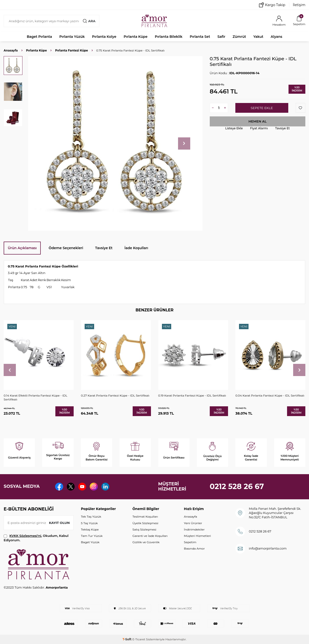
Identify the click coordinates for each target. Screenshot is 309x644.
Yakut (258, 37)
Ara (89, 21)
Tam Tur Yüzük (92, 536)
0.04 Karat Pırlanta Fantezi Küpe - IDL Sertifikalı (270, 395)
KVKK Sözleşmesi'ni (25, 536)
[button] (184, 143)
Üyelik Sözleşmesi (145, 523)
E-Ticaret (139, 639)
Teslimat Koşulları (145, 516)
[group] (115, 143)
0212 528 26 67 (237, 486)
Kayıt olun (59, 523)
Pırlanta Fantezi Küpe (72, 50)
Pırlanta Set (200, 37)
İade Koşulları (136, 248)
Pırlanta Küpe (136, 37)
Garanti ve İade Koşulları (150, 536)
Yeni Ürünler (193, 523)
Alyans (277, 37)
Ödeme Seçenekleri (66, 248)
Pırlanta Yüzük (72, 37)
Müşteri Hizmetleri (197, 536)
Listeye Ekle (234, 128)
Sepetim (190, 542)
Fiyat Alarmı (259, 128)
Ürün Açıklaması (22, 248)
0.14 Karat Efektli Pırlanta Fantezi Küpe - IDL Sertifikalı (35, 397)
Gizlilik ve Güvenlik (146, 542)
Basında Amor (194, 548)
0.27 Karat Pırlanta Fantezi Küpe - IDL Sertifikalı (115, 395)
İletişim (299, 5)
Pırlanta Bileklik (169, 37)
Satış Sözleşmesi (144, 529)
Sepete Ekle (262, 108)
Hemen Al (258, 121)
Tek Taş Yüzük (91, 516)
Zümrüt (239, 37)
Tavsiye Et (282, 128)
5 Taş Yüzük (89, 523)
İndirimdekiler (194, 529)
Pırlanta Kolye (104, 37)
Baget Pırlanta (40, 37)
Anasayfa (11, 50)
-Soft (127, 639)
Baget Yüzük (90, 542)
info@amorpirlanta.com (268, 548)
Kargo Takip (272, 5)
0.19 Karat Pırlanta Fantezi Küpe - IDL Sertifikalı (192, 395)
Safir (221, 37)
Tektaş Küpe (90, 529)
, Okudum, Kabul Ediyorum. (36, 538)
